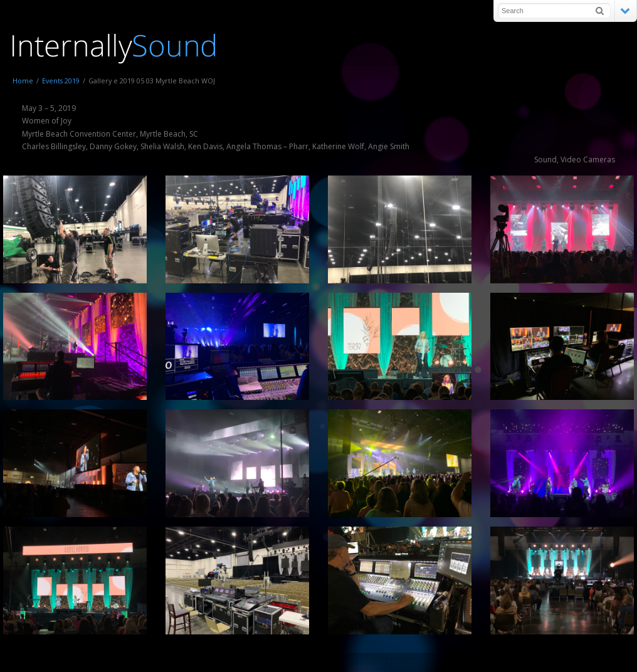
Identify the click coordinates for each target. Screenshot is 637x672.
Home (23, 81)
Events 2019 (61, 81)
